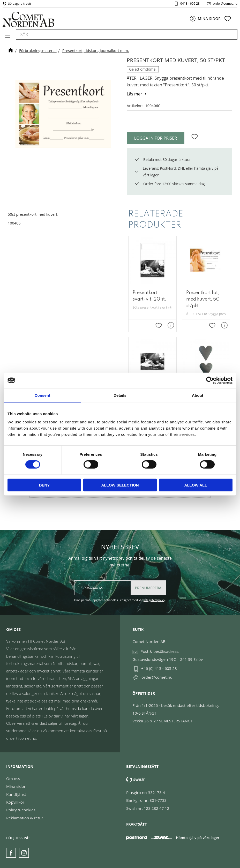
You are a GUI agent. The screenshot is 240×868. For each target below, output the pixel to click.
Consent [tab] (43, 395)
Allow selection (120, 485)
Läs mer (134, 94)
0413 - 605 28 (190, 4)
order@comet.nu (225, 4)
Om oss (13, 779)
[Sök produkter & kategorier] (121, 35)
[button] (7, 37)
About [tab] (198, 395)
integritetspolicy (154, 600)
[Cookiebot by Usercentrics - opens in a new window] (210, 380)
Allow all (196, 485)
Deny (44, 485)
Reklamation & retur (25, 818)
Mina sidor (16, 786)
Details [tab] (120, 395)
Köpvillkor (15, 802)
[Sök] (231, 35)
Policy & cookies (21, 810)
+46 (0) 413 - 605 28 (159, 668)
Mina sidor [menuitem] (209, 19)
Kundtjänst (16, 794)
